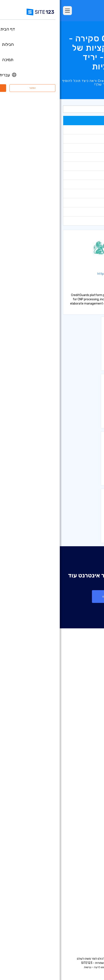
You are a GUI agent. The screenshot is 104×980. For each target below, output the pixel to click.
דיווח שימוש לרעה (44, 967)
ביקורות (91, 710)
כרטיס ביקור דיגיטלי (83, 821)
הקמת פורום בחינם (84, 840)
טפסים (92, 166)
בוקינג (92, 184)
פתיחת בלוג (88, 834)
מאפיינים (90, 704)
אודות (92, 894)
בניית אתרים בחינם (84, 751)
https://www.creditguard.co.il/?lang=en (66, 274)
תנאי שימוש (74, 967)
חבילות (91, 698)
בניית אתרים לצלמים (83, 783)
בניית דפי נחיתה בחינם (82, 770)
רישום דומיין (89, 764)
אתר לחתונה (88, 802)
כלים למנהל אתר (86, 157)
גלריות (91, 175)
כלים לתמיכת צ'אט (85, 139)
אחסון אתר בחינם (85, 866)
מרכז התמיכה (87, 900)
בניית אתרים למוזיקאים (81, 796)
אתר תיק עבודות (86, 809)
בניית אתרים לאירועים (82, 789)
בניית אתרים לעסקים (83, 777)
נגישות (28, 967)
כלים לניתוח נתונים (85, 130)
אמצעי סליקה (88, 221)
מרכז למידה (88, 906)
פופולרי (91, 120)
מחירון (92, 193)
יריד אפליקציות (80, 730)
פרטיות (60, 967)
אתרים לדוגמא (87, 717)
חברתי (92, 212)
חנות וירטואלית (87, 203)
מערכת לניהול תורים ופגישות (78, 859)
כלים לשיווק (89, 148)
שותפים (91, 919)
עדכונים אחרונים (86, 736)
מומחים (91, 925)
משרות (85, 913)
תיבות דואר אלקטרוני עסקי (79, 828)
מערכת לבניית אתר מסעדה (79, 853)
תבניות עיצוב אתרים (83, 723)
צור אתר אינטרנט (52, 596)
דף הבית (90, 691)
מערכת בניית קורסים (83, 847)
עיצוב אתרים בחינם (84, 872)
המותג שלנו (88, 932)
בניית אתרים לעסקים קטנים (79, 815)
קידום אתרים (88, 879)
